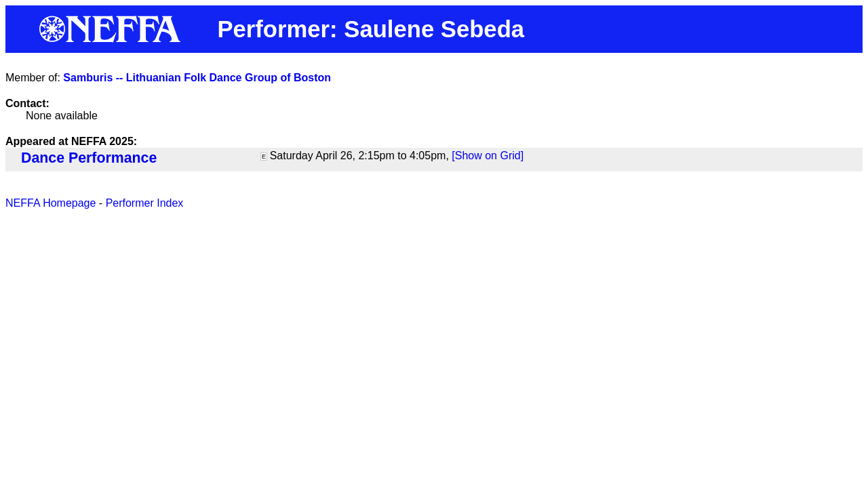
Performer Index (145, 203)
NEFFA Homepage (51, 203)
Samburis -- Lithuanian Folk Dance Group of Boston (197, 78)
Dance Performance (89, 158)
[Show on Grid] (488, 156)
